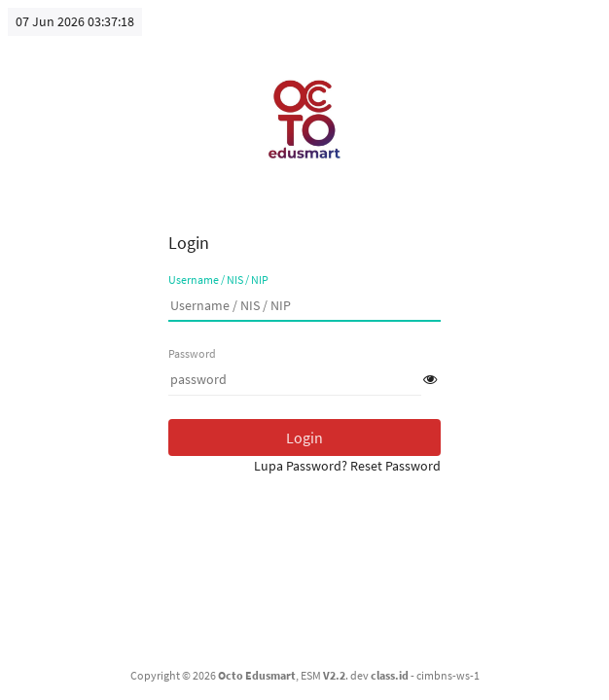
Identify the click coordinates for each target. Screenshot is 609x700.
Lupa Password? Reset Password (347, 466)
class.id (390, 675)
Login (304, 437)
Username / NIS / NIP (218, 280)
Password (192, 353)
